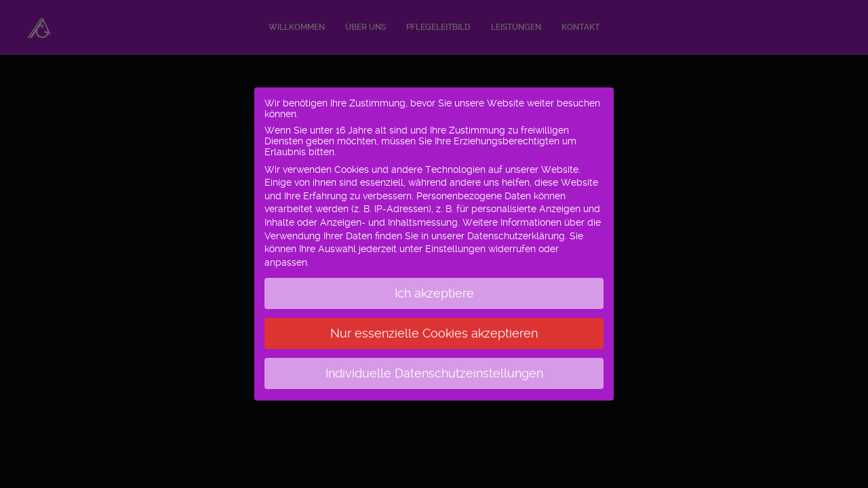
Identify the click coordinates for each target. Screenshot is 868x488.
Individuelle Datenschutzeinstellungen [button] (434, 368)
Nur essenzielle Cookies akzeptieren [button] (434, 328)
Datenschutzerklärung (516, 230)
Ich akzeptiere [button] (434, 288)
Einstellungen (455, 243)
